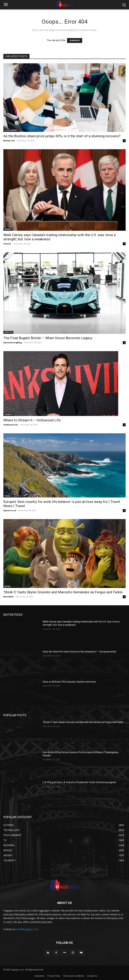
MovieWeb (8, 597)
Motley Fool (9, 141)
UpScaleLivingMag (13, 342)
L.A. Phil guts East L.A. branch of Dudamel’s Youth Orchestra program (79, 782)
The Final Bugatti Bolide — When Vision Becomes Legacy (48, 338)
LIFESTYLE (8, 332)
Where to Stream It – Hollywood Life (32, 420)
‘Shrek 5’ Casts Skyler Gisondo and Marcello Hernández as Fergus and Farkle (63, 592)
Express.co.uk (10, 510)
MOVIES (7, 586)
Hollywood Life (11, 425)
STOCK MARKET (11, 130)
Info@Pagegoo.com (27, 929)
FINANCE (8, 229)
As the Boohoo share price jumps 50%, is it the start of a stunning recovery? (62, 136)
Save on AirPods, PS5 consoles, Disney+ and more (69, 682)
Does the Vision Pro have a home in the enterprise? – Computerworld (79, 652)
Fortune (7, 244)
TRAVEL (7, 496)
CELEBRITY (9, 414)
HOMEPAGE (75, 41)
